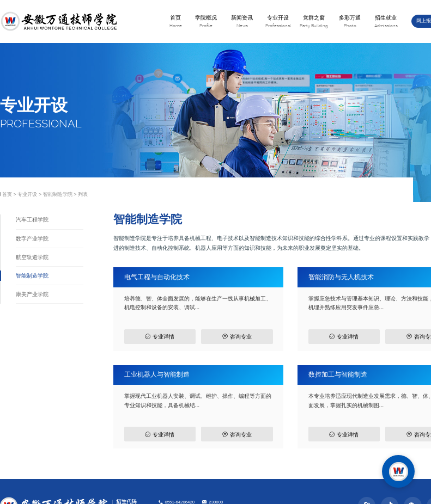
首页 (175, 22)
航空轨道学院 (32, 257)
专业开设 (278, 22)
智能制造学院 (58, 194)
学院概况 (206, 22)
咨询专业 (237, 337)
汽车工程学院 (32, 220)
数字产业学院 (32, 239)
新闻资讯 (242, 22)
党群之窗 (314, 22)
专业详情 (159, 337)
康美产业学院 (32, 294)
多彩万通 (350, 22)
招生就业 (386, 22)
